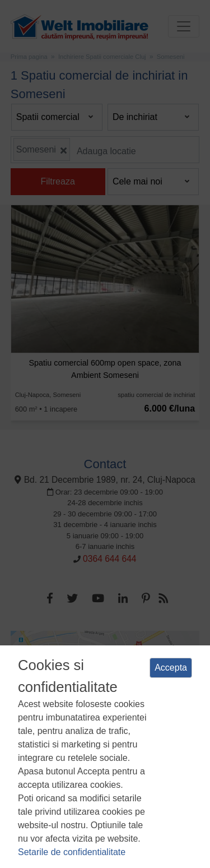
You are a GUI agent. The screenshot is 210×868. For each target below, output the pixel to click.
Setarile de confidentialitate (72, 852)
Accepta (171, 668)
